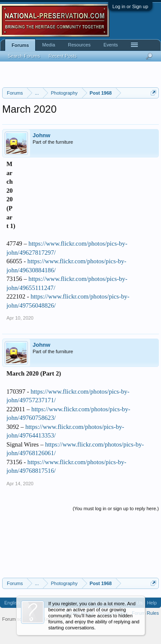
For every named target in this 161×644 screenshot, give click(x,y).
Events (111, 45)
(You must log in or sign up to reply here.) (116, 508)
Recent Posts (62, 56)
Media (49, 45)
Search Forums (24, 56)
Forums (20, 45)
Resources (79, 45)
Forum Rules (145, 613)
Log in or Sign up (130, 6)
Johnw (41, 135)
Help (152, 603)
